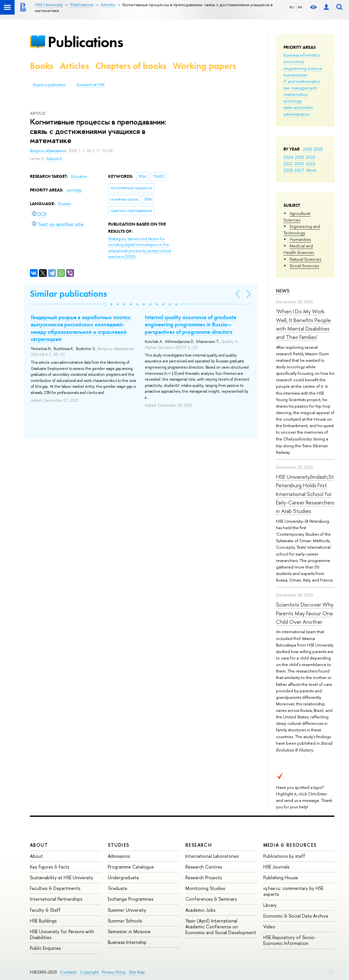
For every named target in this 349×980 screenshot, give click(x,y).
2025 (318, 149)
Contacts (68, 972)
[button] (105, 304)
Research (199, 845)
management (304, 88)
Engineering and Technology (302, 229)
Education (79, 176)
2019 (311, 163)
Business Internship (127, 942)
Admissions (119, 856)
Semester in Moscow (129, 931)
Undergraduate (123, 877)
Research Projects (204, 877)
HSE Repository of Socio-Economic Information (289, 940)
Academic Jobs (200, 910)
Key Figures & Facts (50, 867)
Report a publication (49, 85)
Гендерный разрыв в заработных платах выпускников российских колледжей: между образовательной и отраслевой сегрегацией (81, 328)
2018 (288, 170)
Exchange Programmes (131, 899)
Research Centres (204, 867)
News (283, 291)
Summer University (127, 910)
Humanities (300, 239)
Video (269, 927)
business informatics (302, 55)
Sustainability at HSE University (62, 877)
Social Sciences (304, 266)
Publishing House (281, 877)
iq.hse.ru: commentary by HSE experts (293, 891)
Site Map (137, 972)
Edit (331, 971)
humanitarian (295, 75)
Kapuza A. (55, 159)
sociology (293, 101)
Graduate (118, 888)
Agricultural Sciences (297, 216)
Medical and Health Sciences (299, 249)
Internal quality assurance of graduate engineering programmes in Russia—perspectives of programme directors (191, 324)
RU (292, 7)
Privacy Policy (114, 972)
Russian (65, 204)
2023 (299, 157)
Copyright (89, 972)
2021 (288, 163)
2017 (299, 170)
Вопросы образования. (49, 151)
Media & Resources (290, 845)
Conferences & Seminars (211, 899)
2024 (288, 157)
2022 (311, 157)
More (312, 170)
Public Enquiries (45, 948)
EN (300, 7)
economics (294, 61)
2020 (299, 163)
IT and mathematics (302, 81)
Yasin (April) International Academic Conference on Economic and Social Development (221, 927)
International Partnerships (56, 899)
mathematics (295, 94)
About (39, 845)
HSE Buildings (43, 921)
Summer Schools (125, 921)
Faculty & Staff (45, 910)
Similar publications (68, 294)
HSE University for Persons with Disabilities (62, 934)
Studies (119, 845)
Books (42, 66)
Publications (85, 42)
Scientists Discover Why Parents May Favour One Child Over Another (305, 613)
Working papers (204, 66)
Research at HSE (91, 85)
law (287, 88)
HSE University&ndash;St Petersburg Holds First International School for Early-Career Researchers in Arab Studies (305, 494)
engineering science (303, 68)
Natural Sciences (305, 259)
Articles (74, 66)
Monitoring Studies (205, 888)
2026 (307, 149)
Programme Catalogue (131, 867)
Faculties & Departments (55, 888)
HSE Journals (276, 867)
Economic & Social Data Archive (296, 916)
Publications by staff (284, 856)
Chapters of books (131, 66)
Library (270, 905)
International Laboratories (212, 856)
